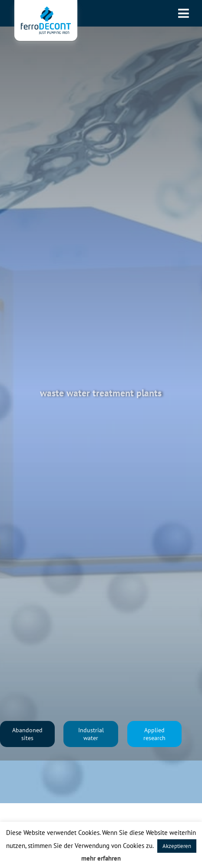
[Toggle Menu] (184, 13)
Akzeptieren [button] (177, 846)
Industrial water (91, 734)
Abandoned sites (27, 734)
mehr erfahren (101, 858)
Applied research (154, 734)
